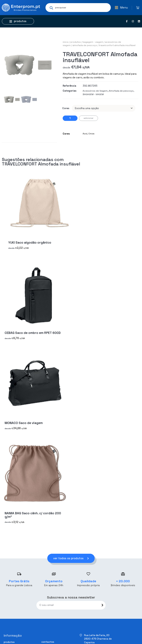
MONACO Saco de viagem (24, 423)
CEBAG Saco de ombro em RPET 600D (33, 333)
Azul (85, 134)
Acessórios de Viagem (95, 91)
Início (66, 42)
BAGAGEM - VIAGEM (93, 42)
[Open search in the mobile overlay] (78, 8)
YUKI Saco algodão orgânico (30, 243)
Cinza (91, 134)
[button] (121, 8)
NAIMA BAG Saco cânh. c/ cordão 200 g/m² (33, 515)
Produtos (76, 42)
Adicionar (88, 118)
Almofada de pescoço (85, 45)
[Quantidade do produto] (70, 118)
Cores (66, 108)
